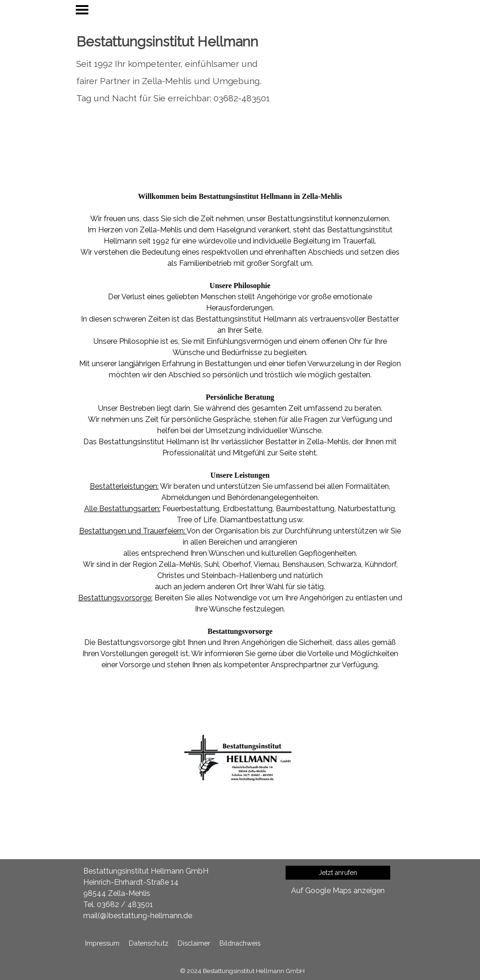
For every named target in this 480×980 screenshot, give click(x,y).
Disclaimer (194, 943)
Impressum (102, 943)
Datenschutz (149, 943)
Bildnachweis (240, 943)
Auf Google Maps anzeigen (338, 891)
